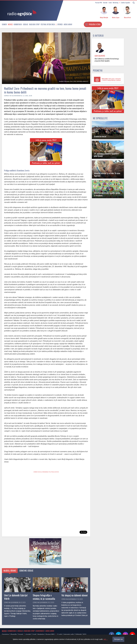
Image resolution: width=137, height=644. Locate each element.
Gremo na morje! (100, 136)
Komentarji (18, 24)
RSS (85, 634)
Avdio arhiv (68, 24)
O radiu (60, 634)
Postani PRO (99, 3)
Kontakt (105, 3)
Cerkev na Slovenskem (12, 96)
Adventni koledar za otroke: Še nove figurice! (107, 174)
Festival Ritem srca (48, 24)
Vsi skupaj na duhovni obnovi (74, 595)
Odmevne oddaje (26, 571)
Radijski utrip (34, 24)
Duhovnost (40, 631)
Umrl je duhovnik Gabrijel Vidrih (16, 597)
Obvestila (13, 634)
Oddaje (26, 24)
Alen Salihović (100, 56)
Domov (4, 24)
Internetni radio (69, 634)
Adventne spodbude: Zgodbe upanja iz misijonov (107, 194)
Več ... (106, 639)
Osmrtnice (5, 634)
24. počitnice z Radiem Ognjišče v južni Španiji (106, 155)
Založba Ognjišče (125, 3)
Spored (60, 24)
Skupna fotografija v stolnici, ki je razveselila (44, 597)
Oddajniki (79, 634)
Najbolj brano (10, 571)
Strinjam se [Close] (118, 639)
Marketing (116, 3)
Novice (10, 24)
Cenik (110, 3)
